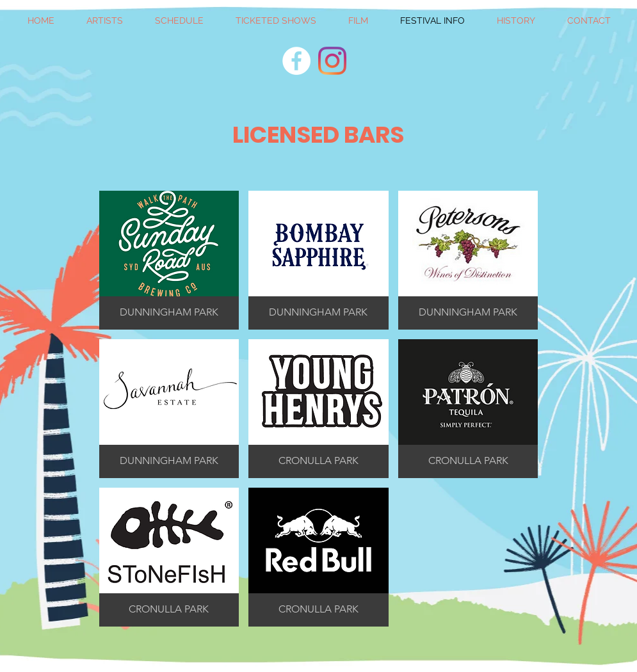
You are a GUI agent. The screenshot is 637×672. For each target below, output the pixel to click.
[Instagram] (332, 61)
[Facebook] (296, 61)
